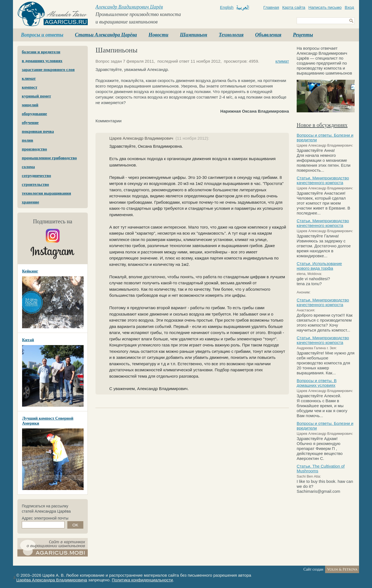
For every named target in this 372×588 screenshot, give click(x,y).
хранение (30, 202)
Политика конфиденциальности (142, 580)
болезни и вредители (41, 52)
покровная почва (38, 131)
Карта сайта (294, 7)
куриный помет (36, 96)
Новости (158, 35)
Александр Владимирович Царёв (129, 7)
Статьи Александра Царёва (106, 35)
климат (29, 78)
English (227, 7)
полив (27, 140)
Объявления (268, 35)
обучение (30, 123)
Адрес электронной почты (45, 518)
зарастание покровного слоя (48, 70)
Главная (271, 7)
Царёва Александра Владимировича (52, 580)
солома (28, 167)
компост (30, 87)
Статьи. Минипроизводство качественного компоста (323, 180)
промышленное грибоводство (49, 158)
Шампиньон (194, 35)
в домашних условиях (42, 61)
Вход (349, 7)
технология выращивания (46, 193)
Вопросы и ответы (42, 35)
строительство (35, 184)
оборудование (34, 114)
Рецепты (303, 35)
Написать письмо (325, 7)
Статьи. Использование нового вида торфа (319, 266)
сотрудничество (36, 176)
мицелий (30, 105)
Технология (231, 35)
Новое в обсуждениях (322, 125)
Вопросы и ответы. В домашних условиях (317, 383)
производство (34, 149)
